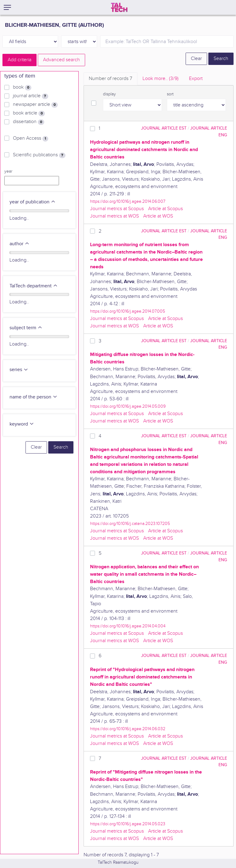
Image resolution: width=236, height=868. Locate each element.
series (19, 370)
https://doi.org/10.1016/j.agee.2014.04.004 (128, 626)
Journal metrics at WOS (114, 216)
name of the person (33, 397)
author (20, 244)
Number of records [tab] (110, 79)
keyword (22, 424)
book (22, 87)
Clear (196, 59)
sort (170, 94)
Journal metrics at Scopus (117, 209)
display (109, 94)
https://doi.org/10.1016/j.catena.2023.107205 (130, 524)
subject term (26, 328)
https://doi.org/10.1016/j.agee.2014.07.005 (128, 311)
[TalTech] (119, 7)
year (8, 171)
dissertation (29, 122)
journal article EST (164, 128)
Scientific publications (39, 155)
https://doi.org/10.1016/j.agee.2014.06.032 (128, 729)
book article (29, 113)
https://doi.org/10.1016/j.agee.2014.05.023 (128, 824)
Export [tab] (196, 79)
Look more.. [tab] (161, 79)
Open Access (31, 138)
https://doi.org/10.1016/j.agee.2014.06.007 (128, 201)
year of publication (33, 202)
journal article (31, 96)
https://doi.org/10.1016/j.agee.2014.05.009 (128, 406)
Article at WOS (158, 216)
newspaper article (35, 105)
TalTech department (34, 286)
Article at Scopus (165, 209)
